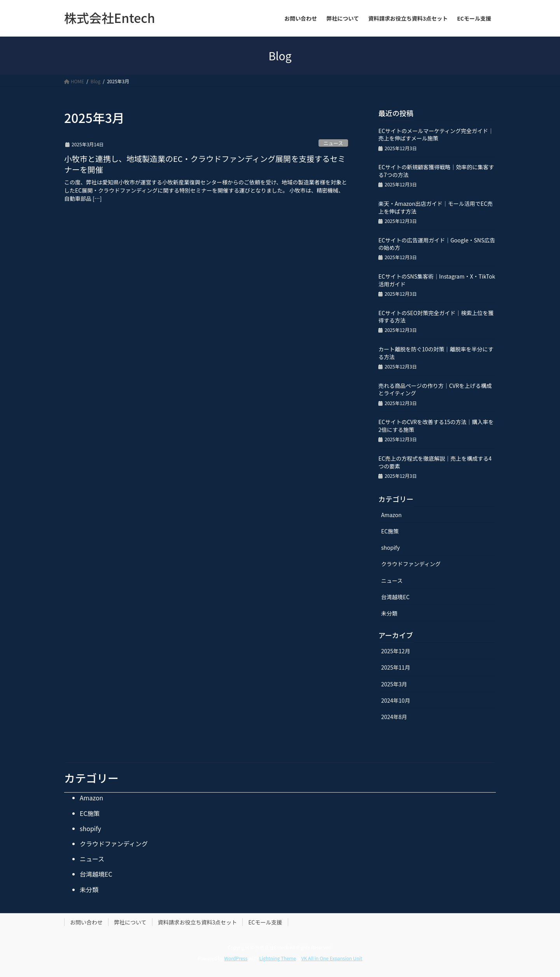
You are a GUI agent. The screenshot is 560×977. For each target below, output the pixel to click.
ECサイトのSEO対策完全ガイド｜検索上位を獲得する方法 (436, 317)
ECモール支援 (265, 922)
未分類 (389, 613)
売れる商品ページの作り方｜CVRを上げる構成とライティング (435, 389)
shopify (390, 547)
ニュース (333, 143)
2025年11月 (396, 667)
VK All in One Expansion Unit (332, 958)
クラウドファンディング (411, 564)
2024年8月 (394, 717)
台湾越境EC (395, 597)
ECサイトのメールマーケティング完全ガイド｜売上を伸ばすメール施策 (436, 135)
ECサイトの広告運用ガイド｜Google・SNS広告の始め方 (437, 244)
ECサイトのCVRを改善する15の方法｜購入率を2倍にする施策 (436, 426)
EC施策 (390, 531)
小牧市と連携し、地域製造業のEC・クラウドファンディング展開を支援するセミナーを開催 (205, 164)
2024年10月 (396, 700)
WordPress (236, 958)
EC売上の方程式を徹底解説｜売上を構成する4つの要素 (435, 462)
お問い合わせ (86, 922)
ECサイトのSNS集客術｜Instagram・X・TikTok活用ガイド (437, 280)
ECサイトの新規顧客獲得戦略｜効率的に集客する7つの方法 (436, 171)
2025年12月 (396, 651)
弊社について (130, 922)
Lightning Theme (277, 958)
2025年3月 (394, 684)
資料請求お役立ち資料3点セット (198, 922)
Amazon (391, 515)
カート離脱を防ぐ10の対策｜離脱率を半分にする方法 (436, 353)
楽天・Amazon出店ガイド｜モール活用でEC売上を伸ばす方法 (436, 207)
